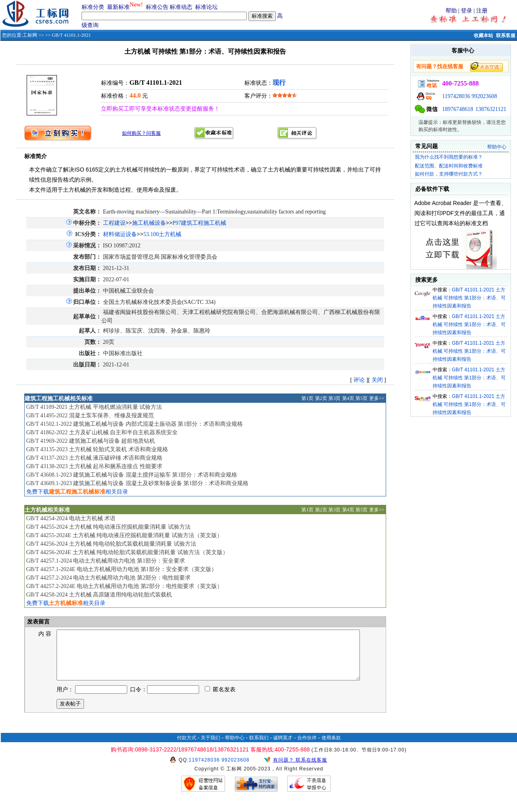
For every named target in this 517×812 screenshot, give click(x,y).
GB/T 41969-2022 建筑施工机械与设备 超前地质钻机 (91, 441)
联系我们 (259, 747)
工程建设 (114, 223)
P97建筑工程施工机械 (200, 223)
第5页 (361, 398)
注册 (482, 11)
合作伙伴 (307, 747)
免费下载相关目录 (77, 492)
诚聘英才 (283, 747)
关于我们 (210, 747)
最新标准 (118, 7)
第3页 (334, 398)
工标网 (30, 35)
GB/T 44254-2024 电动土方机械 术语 (71, 518)
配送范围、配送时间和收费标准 (449, 166)
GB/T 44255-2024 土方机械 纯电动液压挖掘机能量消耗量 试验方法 (108, 527)
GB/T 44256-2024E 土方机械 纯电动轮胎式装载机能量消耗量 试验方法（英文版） (127, 552)
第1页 (307, 398)
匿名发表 (220, 699)
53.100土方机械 (163, 234)
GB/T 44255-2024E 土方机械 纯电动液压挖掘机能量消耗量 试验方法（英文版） (124, 535)
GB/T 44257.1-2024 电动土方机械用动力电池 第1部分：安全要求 (106, 561)
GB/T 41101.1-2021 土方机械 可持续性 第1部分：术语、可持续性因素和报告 (469, 298)
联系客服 (506, 36)
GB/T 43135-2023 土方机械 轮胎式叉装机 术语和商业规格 (97, 449)
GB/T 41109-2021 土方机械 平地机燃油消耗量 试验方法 (94, 407)
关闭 (377, 380)
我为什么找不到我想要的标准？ (449, 157)
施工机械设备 (149, 223)
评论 (359, 380)
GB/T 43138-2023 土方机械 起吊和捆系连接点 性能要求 (94, 466)
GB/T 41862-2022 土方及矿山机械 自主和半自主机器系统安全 (102, 432)
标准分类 (93, 7)
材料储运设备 (120, 234)
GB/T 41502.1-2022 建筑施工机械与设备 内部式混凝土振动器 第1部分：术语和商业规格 (135, 424)
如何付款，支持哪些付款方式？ (449, 174)
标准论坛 (206, 7)
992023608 (484, 96)
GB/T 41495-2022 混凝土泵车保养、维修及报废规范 (90, 415)
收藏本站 (483, 36)
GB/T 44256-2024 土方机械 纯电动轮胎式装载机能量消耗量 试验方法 (111, 544)
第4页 (348, 398)
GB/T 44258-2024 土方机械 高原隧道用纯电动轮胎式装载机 (99, 595)
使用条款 (331, 747)
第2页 (321, 398)
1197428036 (456, 96)
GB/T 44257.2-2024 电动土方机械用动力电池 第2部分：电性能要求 (108, 578)
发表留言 (38, 622)
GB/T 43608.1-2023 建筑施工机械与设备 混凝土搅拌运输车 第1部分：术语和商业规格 (132, 475)
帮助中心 (497, 147)
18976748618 (458, 109)
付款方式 (187, 747)
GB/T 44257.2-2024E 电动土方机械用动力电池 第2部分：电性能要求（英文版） (124, 586)
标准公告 (157, 7)
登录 (467, 11)
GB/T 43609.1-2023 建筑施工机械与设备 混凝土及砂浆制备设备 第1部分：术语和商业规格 (138, 483)
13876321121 (491, 109)
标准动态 (181, 7)
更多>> (377, 398)
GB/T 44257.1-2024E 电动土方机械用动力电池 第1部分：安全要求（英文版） (122, 569)
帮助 (451, 11)
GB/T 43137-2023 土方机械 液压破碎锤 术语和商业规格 (94, 458)
